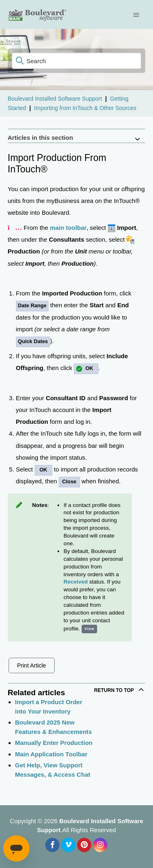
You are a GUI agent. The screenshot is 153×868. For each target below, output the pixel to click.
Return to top (120, 690)
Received (76, 582)
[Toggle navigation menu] (137, 15)
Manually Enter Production (54, 743)
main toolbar (68, 228)
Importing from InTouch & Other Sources (85, 108)
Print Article (32, 665)
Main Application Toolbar (51, 754)
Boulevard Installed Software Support (55, 99)
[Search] (77, 61)
